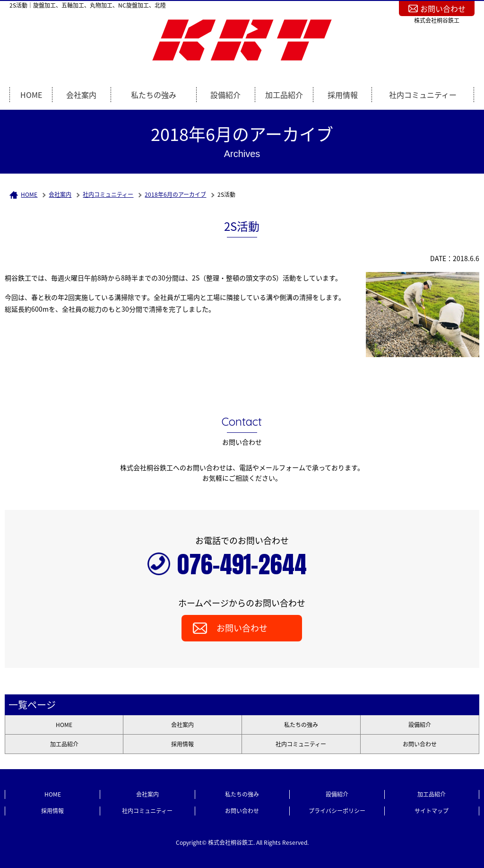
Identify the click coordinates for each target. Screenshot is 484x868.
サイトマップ (432, 811)
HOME (31, 95)
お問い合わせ (443, 9)
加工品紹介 (284, 95)
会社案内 (81, 95)
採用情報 (343, 95)
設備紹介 (225, 95)
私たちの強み (154, 95)
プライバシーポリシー (337, 811)
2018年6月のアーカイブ (175, 194)
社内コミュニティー (423, 95)
